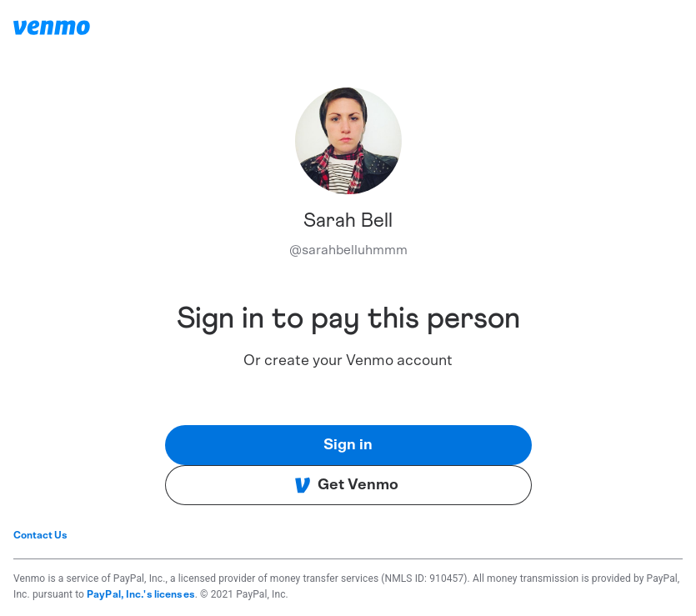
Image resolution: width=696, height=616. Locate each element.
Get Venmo (346, 485)
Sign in (348, 445)
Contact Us (40, 535)
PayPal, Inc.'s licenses (141, 594)
